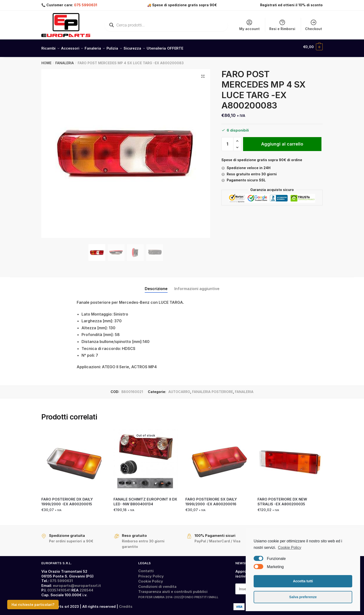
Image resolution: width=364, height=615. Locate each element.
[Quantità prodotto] (227, 141)
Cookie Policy (151, 578)
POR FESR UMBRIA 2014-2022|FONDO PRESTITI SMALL (178, 594)
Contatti (146, 568)
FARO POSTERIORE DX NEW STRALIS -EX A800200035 (282, 499)
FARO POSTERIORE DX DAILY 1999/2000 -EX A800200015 (67, 499)
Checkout (314, 25)
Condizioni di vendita (157, 584)
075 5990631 (86, 5)
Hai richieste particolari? (33, 605)
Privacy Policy (151, 573)
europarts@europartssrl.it (77, 583)
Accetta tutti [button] (303, 581)
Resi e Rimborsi (282, 25)
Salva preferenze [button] (303, 597)
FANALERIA (65, 60)
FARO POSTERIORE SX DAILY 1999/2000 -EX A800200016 (211, 499)
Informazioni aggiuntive (197, 286)
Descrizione (156, 286)
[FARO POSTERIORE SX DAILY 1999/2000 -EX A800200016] (218, 458)
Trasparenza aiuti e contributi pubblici (173, 589)
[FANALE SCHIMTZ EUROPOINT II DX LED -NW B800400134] (146, 458)
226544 (86, 587)
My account (249, 25)
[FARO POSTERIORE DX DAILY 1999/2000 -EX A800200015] (74, 458)
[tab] (156, 282)
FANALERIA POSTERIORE (213, 389)
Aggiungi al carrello (282, 141)
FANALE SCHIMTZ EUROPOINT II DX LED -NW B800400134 (145, 499)
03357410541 (59, 587)
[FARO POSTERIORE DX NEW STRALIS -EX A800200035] (290, 458)
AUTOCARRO (179, 389)
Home (46, 60)
